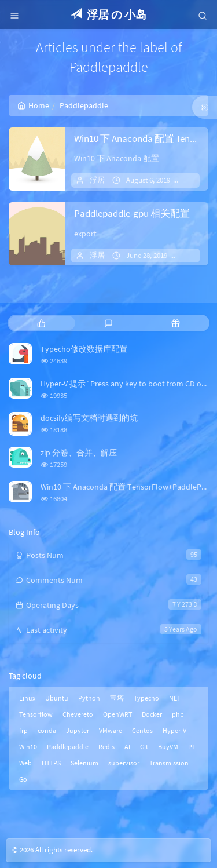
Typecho (146, 698)
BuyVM (168, 747)
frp (23, 730)
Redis (106, 747)
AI (127, 747)
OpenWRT (117, 714)
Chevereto (78, 714)
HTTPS (51, 763)
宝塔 (117, 698)
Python (89, 698)
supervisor (124, 763)
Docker (152, 714)
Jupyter (78, 730)
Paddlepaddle (68, 747)
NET (175, 698)
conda (47, 730)
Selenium (84, 763)
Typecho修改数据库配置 (84, 349)
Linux (27, 698)
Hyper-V (174, 730)
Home (33, 105)
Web (25, 763)
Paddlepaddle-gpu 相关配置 (132, 213)
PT (192, 747)
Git (144, 747)
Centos (142, 730)
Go (23, 779)
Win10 (28, 747)
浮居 (97, 180)
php (178, 714)
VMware (111, 730)
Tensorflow (36, 714)
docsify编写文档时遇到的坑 (89, 418)
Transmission (169, 763)
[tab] (41, 323)
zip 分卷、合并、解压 (79, 453)
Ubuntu (57, 698)
